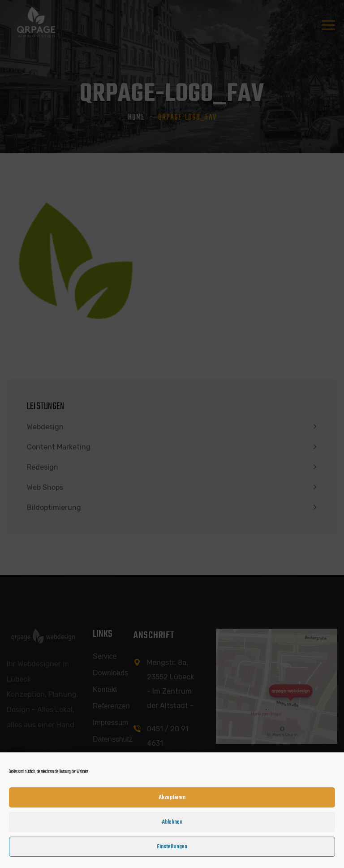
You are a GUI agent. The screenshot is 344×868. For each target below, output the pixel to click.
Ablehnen (172, 824)
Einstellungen (172, 849)
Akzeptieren (172, 800)
